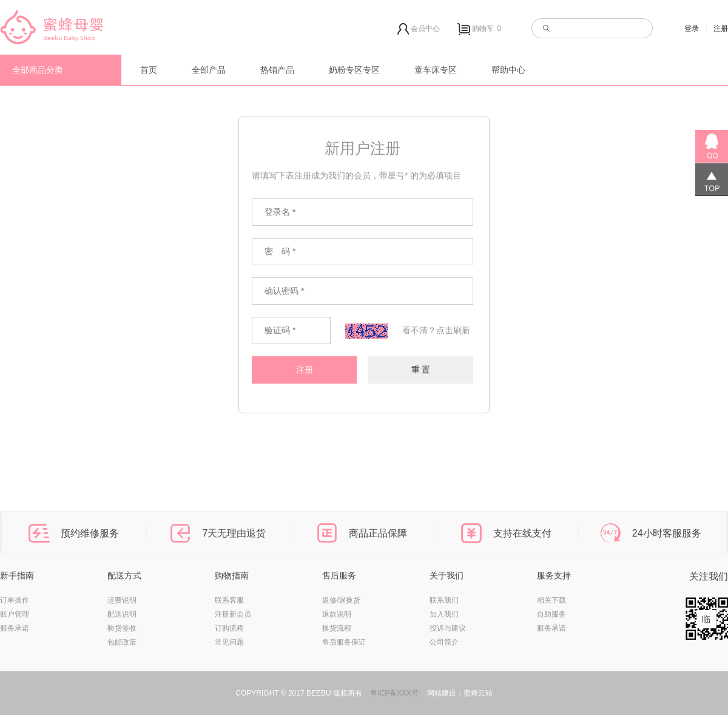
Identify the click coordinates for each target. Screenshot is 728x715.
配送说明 (122, 614)
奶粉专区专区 (354, 70)
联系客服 (229, 600)
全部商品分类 (38, 70)
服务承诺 (15, 628)
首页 (149, 70)
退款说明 (337, 614)
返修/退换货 (341, 600)
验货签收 (122, 628)
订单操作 (15, 600)
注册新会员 (233, 614)
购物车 (481, 29)
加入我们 (444, 614)
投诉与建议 (448, 628)
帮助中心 (508, 70)
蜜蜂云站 (478, 693)
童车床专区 (436, 70)
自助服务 (551, 614)
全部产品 (209, 70)
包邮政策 (122, 642)
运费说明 (122, 600)
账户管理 (15, 614)
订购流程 (229, 628)
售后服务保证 (344, 642)
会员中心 (419, 29)
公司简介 (444, 642)
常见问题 (229, 642)
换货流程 (337, 628)
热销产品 (277, 70)
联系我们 (444, 600)
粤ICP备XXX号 (394, 693)
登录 (692, 29)
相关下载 (551, 600)
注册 (721, 29)
